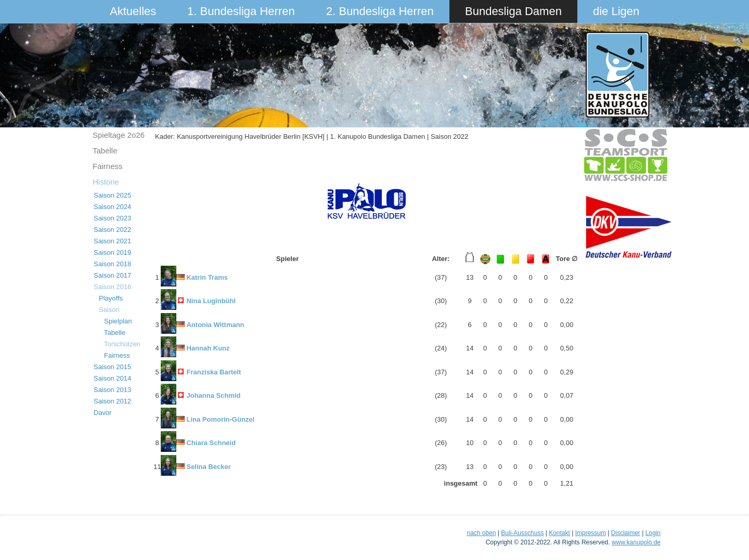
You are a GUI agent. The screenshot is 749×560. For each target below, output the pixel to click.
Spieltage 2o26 (119, 135)
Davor (103, 413)
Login (653, 533)
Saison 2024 (112, 207)
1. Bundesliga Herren (241, 11)
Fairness (108, 166)
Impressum (591, 533)
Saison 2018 (112, 264)
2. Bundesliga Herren (380, 11)
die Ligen (616, 11)
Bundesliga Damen (513, 11)
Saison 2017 (112, 275)
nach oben (481, 533)
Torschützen (122, 344)
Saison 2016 (112, 287)
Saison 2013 (112, 390)
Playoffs (111, 298)
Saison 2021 (112, 241)
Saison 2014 (112, 378)
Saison (109, 310)
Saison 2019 (112, 252)
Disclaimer (626, 533)
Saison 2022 (112, 230)
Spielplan (118, 321)
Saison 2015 (112, 367)
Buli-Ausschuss (522, 533)
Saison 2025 (112, 195)
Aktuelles (133, 11)
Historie (106, 182)
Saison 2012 (112, 401)
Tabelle (105, 151)
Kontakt (559, 533)
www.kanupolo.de (636, 542)
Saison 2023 (112, 218)
